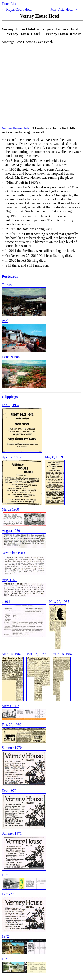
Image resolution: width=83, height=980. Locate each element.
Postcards (10, 276)
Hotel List (9, 4)
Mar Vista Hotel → (64, 9)
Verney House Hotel (16, 128)
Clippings (10, 397)
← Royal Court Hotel (17, 9)
